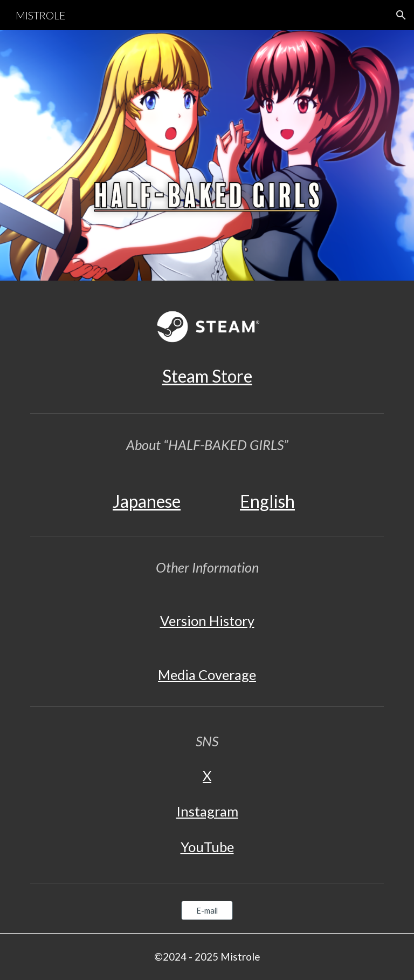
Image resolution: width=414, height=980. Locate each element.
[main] (207, 376)
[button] (401, 15)
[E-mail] (207, 910)
